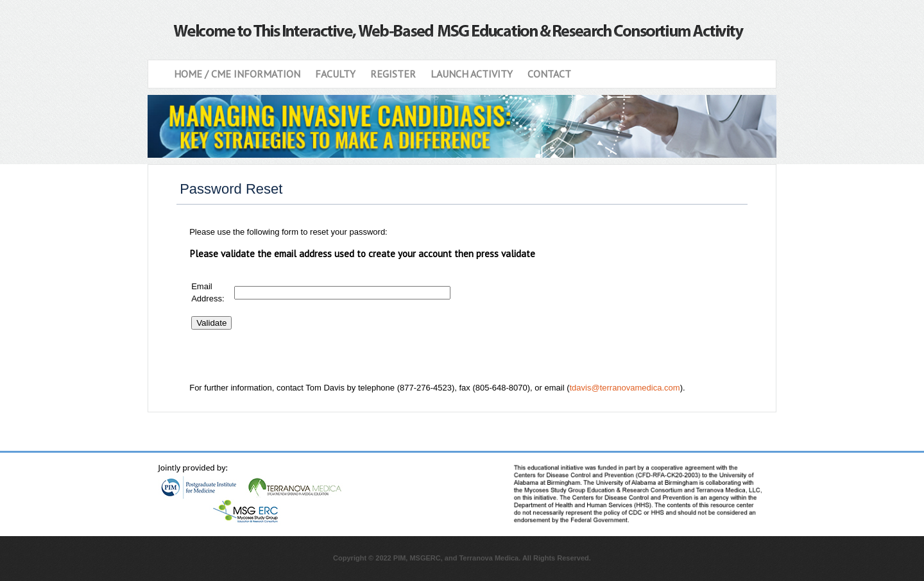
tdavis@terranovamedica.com (624, 388)
